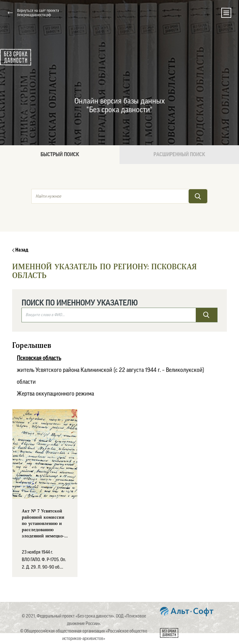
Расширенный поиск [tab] (179, 155)
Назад (20, 250)
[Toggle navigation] (226, 13)
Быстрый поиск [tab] (60, 155)
